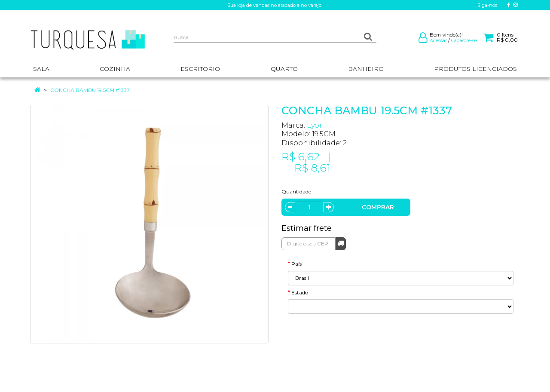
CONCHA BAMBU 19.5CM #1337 (90, 90)
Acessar (438, 40)
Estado (300, 292)
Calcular (341, 243)
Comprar (378, 207)
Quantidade (296, 191)
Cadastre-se (464, 40)
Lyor (315, 125)
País (296, 264)
